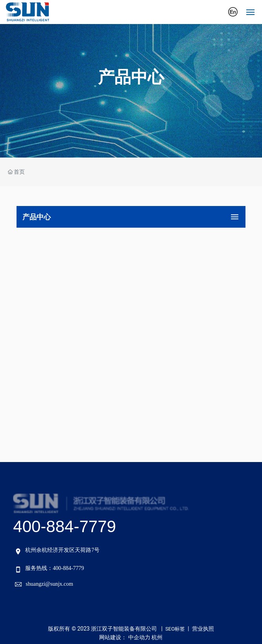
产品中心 (131, 77)
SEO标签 (175, 629)
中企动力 (139, 638)
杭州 (157, 638)
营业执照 (203, 629)
